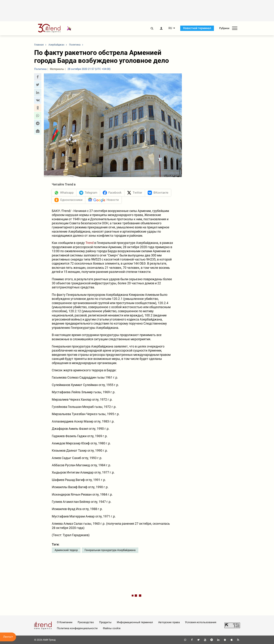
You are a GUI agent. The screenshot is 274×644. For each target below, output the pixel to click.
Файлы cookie (112, 628)
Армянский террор (66, 550)
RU (170, 28)
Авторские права (169, 622)
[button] (38, 77)
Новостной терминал (197, 28)
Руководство (86, 622)
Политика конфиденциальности (77, 628)
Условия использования (201, 622)
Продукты (105, 622)
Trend (90, 243)
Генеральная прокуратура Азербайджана (110, 550)
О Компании (65, 622)
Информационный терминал (135, 622)
